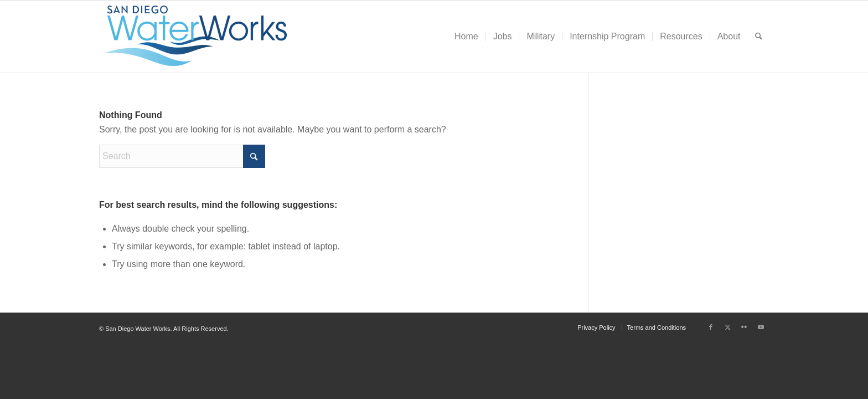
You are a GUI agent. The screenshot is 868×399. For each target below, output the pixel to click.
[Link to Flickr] (744, 327)
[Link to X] (727, 327)
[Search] (759, 37)
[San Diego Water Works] (196, 37)
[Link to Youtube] (761, 327)
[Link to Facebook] (711, 327)
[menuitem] (466, 37)
